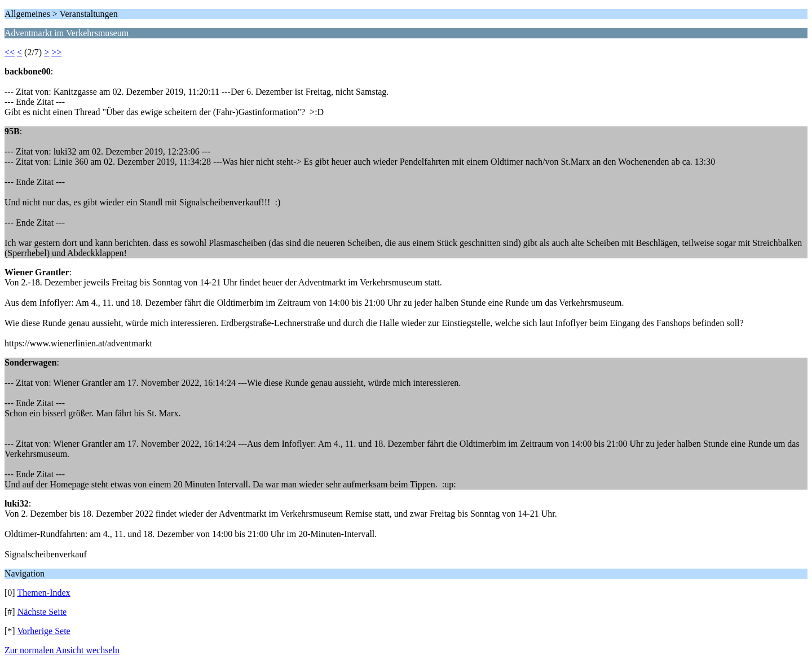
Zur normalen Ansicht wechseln (62, 650)
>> (56, 52)
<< (10, 52)
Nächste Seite (42, 612)
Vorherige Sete (43, 631)
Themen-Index (43, 593)
